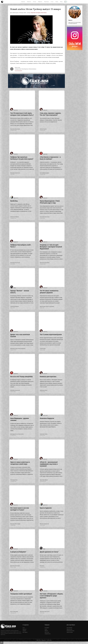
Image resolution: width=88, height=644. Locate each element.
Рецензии (46, 2)
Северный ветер (48, 636)
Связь (57, 2)
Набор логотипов (70, 635)
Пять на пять (47, 635)
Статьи (35, 2)
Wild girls (46, 633)
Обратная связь (69, 632)
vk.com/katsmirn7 (18, 71)
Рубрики (40, 2)
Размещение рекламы (70, 633)
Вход (61, 2)
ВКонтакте (24, 632)
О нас (52, 2)
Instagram (24, 633)
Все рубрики (47, 630)
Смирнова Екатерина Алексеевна (39, 13)
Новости (29, 2)
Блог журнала (25, 635)
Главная (23, 2)
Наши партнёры (69, 630)
